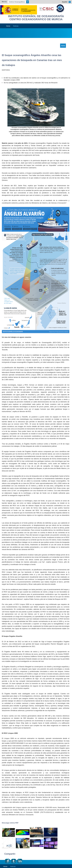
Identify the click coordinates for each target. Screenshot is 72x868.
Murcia (4, 2)
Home (8, 26)
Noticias (16, 26)
